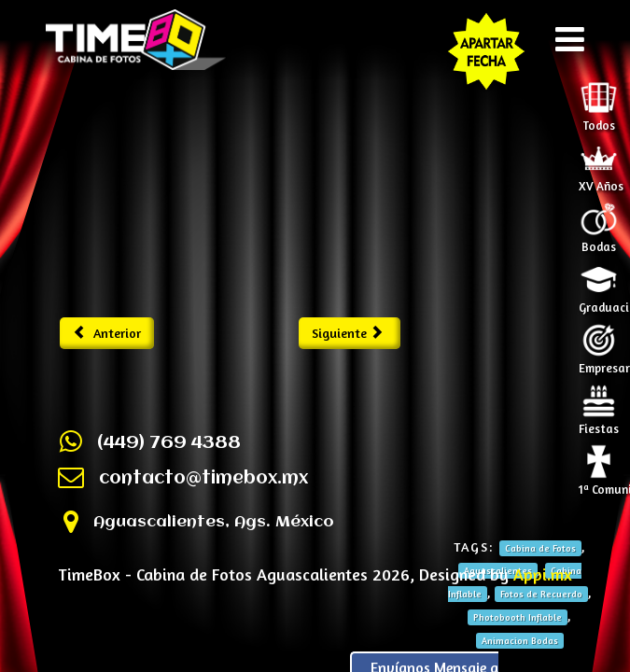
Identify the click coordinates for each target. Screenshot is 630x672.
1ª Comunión (602, 483)
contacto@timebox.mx (203, 479)
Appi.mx (543, 574)
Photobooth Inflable (518, 617)
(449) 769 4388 (169, 443)
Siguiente (348, 333)
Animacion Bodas (520, 640)
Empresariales (602, 362)
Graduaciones (602, 301)
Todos (599, 119)
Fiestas (599, 423)
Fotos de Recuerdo (541, 594)
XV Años (601, 180)
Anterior (107, 333)
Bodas (599, 241)
